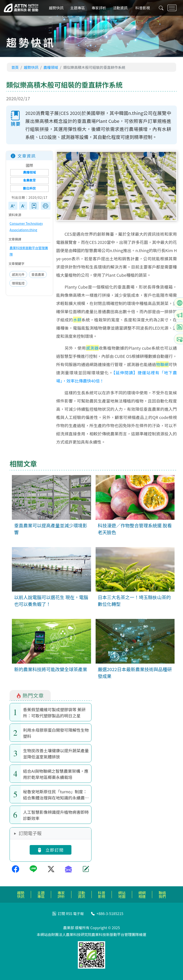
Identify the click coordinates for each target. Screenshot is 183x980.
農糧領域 (51, 67)
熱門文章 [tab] (30, 695)
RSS (69, 913)
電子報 (78, 913)
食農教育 (29, 180)
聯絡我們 (162, 895)
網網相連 (142, 895)
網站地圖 (122, 895)
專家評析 (99, 8)
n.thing (32, 230)
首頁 (15, 67)
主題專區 (78, 8)
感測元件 (18, 275)
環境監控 (18, 283)
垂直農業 (38, 275)
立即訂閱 (50, 850)
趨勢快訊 (57, 8)
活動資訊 (121, 8)
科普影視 (143, 8)
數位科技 (29, 188)
